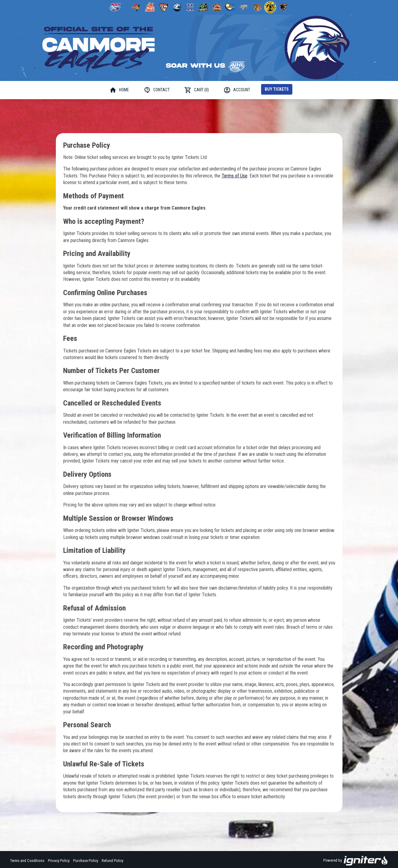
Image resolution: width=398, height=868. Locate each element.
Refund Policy (112, 861)
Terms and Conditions (27, 861)
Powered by (356, 861)
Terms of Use (235, 176)
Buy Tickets (277, 89)
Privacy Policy (59, 861)
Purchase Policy (86, 861)
